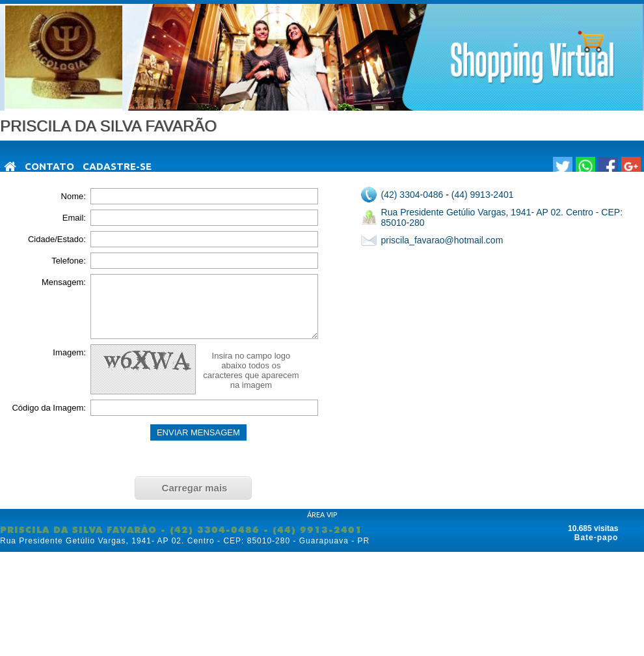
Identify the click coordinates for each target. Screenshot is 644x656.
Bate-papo (597, 538)
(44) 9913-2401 (483, 195)
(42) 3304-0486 (412, 195)
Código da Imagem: (48, 408)
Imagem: (69, 352)
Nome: (74, 196)
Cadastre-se (117, 166)
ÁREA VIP (322, 515)
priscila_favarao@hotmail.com (442, 240)
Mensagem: (64, 282)
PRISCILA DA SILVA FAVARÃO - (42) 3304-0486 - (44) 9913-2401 (181, 530)
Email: (74, 218)
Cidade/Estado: (57, 239)
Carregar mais (195, 488)
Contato (49, 166)
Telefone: (69, 261)
